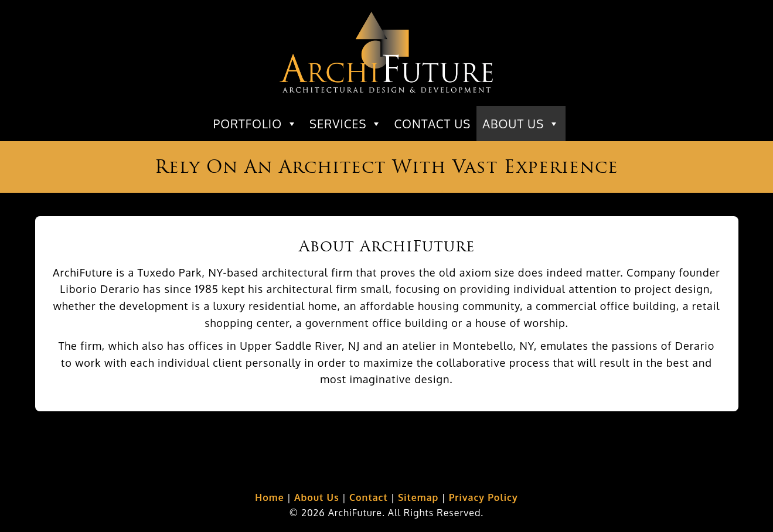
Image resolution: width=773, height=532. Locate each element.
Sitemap (418, 497)
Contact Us (432, 124)
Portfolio (256, 124)
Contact (369, 497)
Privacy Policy (483, 497)
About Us (521, 124)
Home (269, 497)
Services (346, 124)
